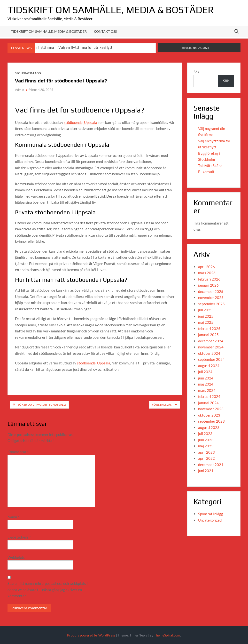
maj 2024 (206, 384)
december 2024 (211, 341)
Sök (196, 72)
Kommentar (18, 452)
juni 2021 (206, 471)
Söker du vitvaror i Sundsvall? (42, 405)
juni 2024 (206, 378)
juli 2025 (205, 310)
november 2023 (211, 409)
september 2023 (211, 421)
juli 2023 (205, 434)
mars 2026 (207, 273)
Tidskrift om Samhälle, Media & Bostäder (111, 10)
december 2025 (211, 291)
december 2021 (211, 465)
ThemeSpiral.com (167, 635)
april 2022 (206, 458)
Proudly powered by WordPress (91, 635)
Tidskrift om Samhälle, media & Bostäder (49, 31)
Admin (19, 90)
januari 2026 (208, 285)
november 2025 (211, 298)
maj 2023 (206, 446)
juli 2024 (205, 372)
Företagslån (162, 405)
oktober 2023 (209, 415)
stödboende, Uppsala (81, 122)
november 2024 (211, 347)
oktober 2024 (209, 353)
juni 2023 (206, 440)
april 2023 (206, 452)
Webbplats (16, 557)
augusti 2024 (209, 366)
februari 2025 (209, 329)
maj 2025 (206, 322)
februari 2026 (209, 279)
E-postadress (19, 537)
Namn (13, 517)
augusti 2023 (209, 427)
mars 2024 (207, 390)
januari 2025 (208, 335)
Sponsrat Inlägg (28, 73)
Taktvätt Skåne (210, 166)
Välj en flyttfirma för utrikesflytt (85, 47)
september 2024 (211, 359)
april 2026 (206, 267)
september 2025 (211, 304)
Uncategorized (210, 520)
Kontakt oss (105, 31)
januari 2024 (208, 403)
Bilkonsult (206, 172)
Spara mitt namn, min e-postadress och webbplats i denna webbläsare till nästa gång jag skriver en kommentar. (48, 590)
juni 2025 (206, 316)
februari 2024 (209, 396)
